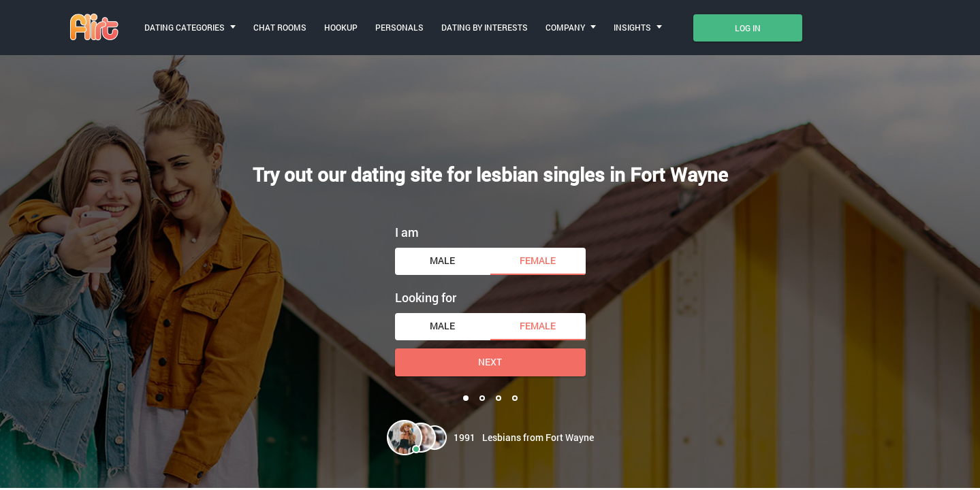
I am (407, 232)
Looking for (426, 297)
